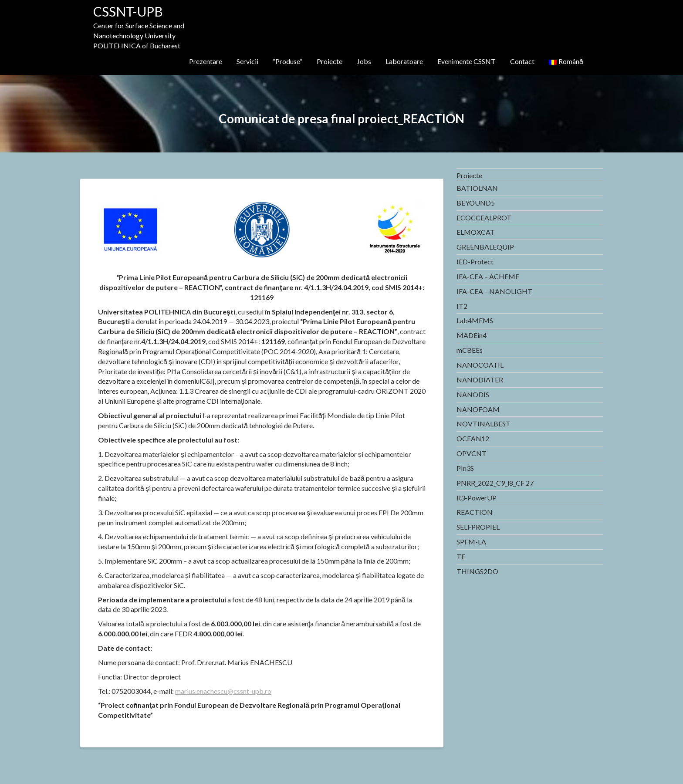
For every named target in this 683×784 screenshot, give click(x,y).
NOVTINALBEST (484, 424)
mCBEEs (470, 350)
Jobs (364, 61)
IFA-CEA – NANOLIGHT (494, 291)
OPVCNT (472, 453)
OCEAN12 (473, 438)
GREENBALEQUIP (485, 247)
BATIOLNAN (477, 188)
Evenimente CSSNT (467, 61)
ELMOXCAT (476, 232)
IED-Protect (475, 262)
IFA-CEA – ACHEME (488, 276)
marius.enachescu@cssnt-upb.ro (223, 691)
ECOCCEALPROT (484, 218)
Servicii (247, 61)
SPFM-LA (471, 542)
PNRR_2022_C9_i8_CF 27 (495, 483)
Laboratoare (404, 61)
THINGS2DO (477, 571)
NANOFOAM (478, 409)
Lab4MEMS (475, 320)
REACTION (475, 512)
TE (461, 556)
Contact (522, 61)
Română (566, 61)
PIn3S (465, 468)
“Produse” (287, 61)
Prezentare (206, 61)
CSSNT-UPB (128, 11)
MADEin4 (472, 335)
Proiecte (330, 61)
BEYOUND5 (476, 203)
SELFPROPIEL (478, 527)
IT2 (462, 306)
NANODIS (473, 394)
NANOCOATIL (480, 365)
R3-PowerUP (477, 498)
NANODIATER (480, 380)
